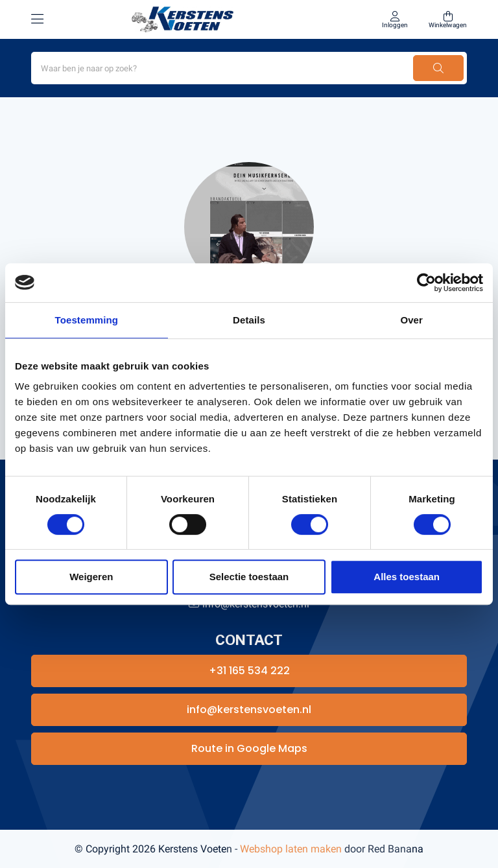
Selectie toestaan (249, 577)
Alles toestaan (407, 577)
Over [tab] (411, 320)
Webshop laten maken (291, 849)
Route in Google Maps (249, 748)
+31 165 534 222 (249, 671)
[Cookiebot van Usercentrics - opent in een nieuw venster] (426, 283)
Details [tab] (249, 320)
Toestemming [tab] (87, 320)
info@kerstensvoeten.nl (249, 710)
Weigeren (91, 577)
